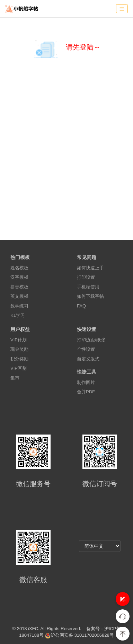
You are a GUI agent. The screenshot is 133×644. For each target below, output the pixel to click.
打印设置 (86, 277)
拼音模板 (19, 287)
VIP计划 (19, 340)
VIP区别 (19, 368)
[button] (123, 599)
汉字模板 (19, 277)
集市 (15, 378)
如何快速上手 (90, 268)
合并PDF (86, 392)
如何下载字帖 (90, 296)
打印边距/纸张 (91, 340)
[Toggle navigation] (122, 9)
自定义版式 (88, 359)
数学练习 (19, 306)
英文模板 (19, 296)
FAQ (81, 306)
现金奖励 (19, 349)
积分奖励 (19, 359)
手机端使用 (88, 287)
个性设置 (86, 349)
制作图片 (86, 382)
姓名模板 (19, 268)
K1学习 (18, 315)
